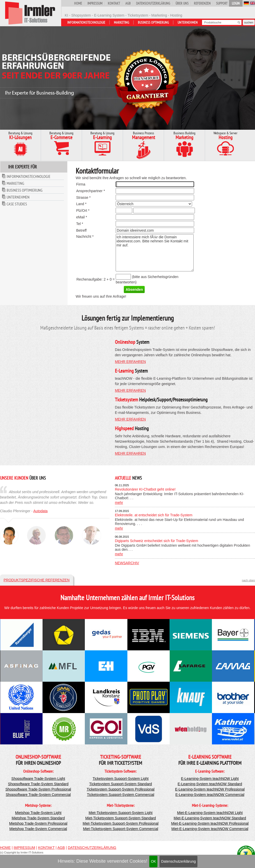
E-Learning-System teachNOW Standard (210, 784)
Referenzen (202, 3)
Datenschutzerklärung (178, 861)
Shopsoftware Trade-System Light (38, 779)
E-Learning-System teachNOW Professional (210, 789)
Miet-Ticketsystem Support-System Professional (121, 823)
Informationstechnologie (86, 22)
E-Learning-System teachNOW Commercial (210, 795)
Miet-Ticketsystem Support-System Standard (121, 818)
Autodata (41, 511)
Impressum (95, 3)
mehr (119, 503)
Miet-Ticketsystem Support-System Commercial (121, 829)
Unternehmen (188, 22)
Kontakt (114, 3)
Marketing (122, 22)
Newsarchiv (127, 563)
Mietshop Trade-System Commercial (38, 829)
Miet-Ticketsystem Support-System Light (121, 813)
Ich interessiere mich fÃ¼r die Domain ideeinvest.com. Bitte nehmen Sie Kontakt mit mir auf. (155, 253)
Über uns (182, 3)
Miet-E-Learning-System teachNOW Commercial (210, 829)
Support (222, 3)
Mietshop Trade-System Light (38, 813)
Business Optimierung (153, 22)
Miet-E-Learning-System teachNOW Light (210, 813)
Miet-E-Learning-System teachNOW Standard (210, 818)
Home (78, 3)
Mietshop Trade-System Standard (38, 818)
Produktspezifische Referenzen (37, 580)
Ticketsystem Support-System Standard (120, 784)
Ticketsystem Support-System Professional (120, 789)
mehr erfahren (130, 362)
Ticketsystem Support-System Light (120, 779)
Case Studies (17, 204)
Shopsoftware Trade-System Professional (38, 789)
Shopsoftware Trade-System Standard (38, 784)
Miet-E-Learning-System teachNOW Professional (210, 823)
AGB (128, 3)
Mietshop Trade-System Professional (38, 823)
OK (153, 861)
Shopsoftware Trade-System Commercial (38, 795)
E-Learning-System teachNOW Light (210, 779)
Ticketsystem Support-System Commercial (120, 795)
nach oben (249, 580)
